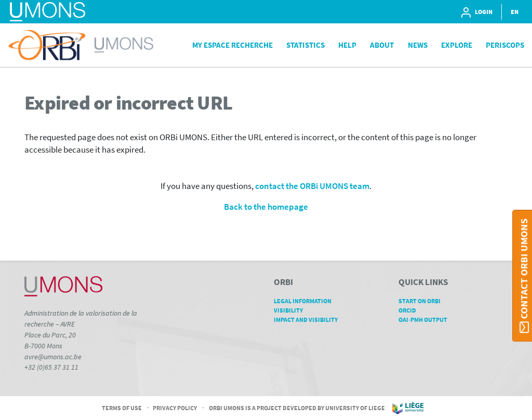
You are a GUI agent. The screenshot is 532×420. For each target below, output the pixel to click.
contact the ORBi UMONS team (312, 186)
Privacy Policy (175, 407)
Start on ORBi (423, 301)
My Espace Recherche (232, 45)
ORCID (411, 310)
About (382, 45)
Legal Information (306, 301)
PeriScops (505, 45)
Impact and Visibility (309, 320)
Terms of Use (122, 407)
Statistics (305, 45)
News (418, 45)
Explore (457, 45)
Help (347, 45)
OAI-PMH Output (427, 320)
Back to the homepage (266, 207)
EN (515, 12)
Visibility (292, 310)
